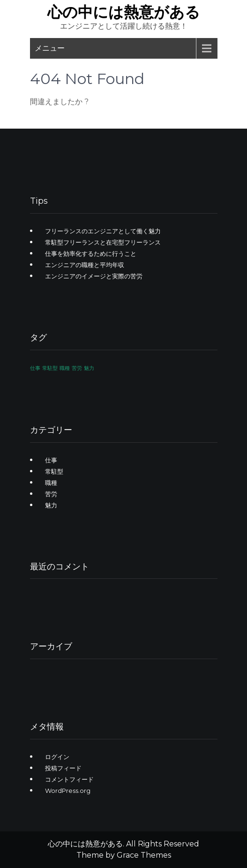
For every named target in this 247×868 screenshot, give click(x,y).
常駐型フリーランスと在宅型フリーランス (103, 242)
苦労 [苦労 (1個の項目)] (77, 368)
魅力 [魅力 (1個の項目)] (89, 368)
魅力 (51, 505)
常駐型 (54, 471)
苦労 (51, 494)
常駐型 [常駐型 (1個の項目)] (50, 368)
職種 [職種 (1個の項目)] (65, 368)
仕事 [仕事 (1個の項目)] (35, 368)
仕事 (51, 460)
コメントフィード (69, 779)
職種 (51, 483)
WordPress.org (68, 791)
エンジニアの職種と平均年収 (85, 265)
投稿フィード (63, 768)
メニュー (50, 48)
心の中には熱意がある (124, 12)
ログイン (57, 757)
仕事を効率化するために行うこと (91, 253)
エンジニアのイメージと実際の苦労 (94, 276)
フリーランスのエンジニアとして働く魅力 (103, 231)
